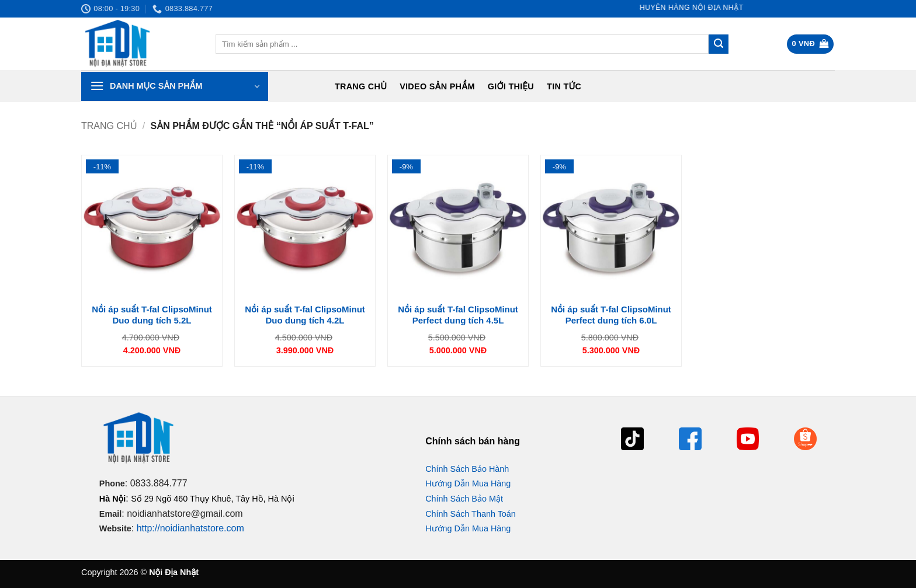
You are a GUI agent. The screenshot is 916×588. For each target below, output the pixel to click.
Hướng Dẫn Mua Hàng (468, 483)
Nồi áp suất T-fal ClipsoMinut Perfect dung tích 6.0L (611, 315)
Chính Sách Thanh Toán (471, 514)
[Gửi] (719, 44)
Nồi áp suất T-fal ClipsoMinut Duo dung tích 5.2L (152, 315)
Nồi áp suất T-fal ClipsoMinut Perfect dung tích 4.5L (458, 315)
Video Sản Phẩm (437, 86)
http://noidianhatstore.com (190, 528)
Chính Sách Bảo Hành (467, 469)
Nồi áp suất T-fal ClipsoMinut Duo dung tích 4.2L (305, 315)
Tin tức (564, 86)
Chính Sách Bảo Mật (464, 499)
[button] (811, 44)
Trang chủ (361, 86)
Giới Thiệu (511, 86)
